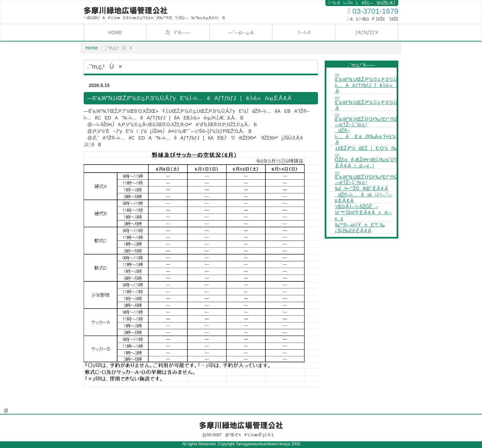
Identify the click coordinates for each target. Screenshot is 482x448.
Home (92, 48)
